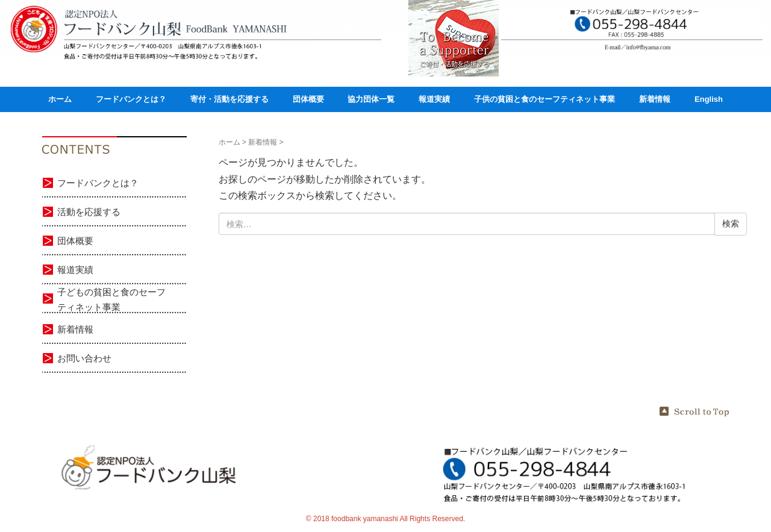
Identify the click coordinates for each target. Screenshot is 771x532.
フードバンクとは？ (131, 99)
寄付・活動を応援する (229, 99)
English (709, 99)
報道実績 (434, 99)
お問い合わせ (84, 358)
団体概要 (308, 99)
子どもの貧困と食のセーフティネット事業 (111, 300)
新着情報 (655, 99)
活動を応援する (89, 212)
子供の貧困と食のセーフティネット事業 (545, 99)
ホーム (60, 99)
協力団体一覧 (371, 99)
